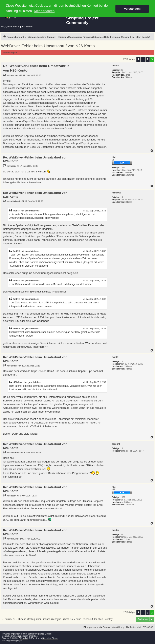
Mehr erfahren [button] (45, 11)
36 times (128, 173)
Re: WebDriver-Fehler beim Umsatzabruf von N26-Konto (36, 68)
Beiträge (71, 501)
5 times (129, 77)
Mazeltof (24, 638)
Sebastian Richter (50, 638)
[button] (138, 59)
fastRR (17, 211)
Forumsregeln (10, 53)
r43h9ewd (18, 382)
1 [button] (143, 59)
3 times (129, 202)
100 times (130, 175)
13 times (128, 366)
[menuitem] (112, 627)
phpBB (16, 634)
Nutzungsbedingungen (12, 641)
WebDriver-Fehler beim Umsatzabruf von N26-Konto (48, 46)
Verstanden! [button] (132, 9)
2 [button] (147, 59)
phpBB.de (33, 636)
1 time (127, 75)
